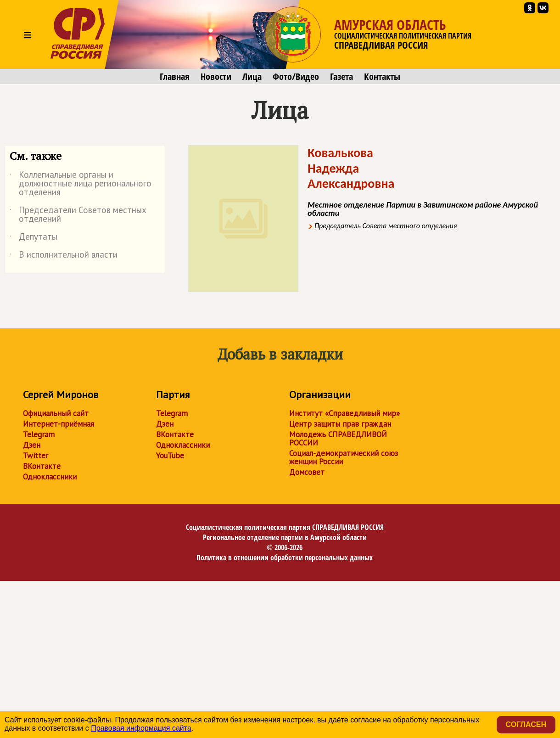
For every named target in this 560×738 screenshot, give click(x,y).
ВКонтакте (42, 466)
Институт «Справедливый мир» (344, 413)
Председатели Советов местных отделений (78, 215)
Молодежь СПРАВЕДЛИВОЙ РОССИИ (338, 439)
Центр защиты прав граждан (340, 424)
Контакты (382, 77)
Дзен (32, 445)
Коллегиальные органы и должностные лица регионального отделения (81, 184)
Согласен (526, 724)
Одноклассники (50, 477)
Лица (252, 77)
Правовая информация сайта (141, 728)
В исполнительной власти (64, 256)
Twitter (36, 456)
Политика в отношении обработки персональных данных (285, 558)
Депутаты (34, 238)
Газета (342, 77)
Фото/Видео (296, 77)
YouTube (170, 456)
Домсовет (307, 472)
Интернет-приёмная (59, 424)
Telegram (39, 434)
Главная (175, 77)
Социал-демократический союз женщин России (344, 457)
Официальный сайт (56, 413)
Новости (216, 77)
